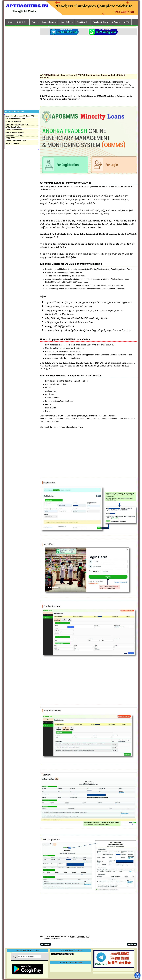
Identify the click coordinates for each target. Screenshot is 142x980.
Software (116, 22)
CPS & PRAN (10, 138)
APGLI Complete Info (13, 127)
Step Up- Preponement (14, 130)
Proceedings (48, 22)
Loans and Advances (13, 121)
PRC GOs (22, 22)
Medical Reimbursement (15, 133)
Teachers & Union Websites (16, 141)
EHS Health (82, 22)
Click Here (84, 381)
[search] (29, 957)
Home (10, 22)
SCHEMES (55, 939)
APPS (127, 22)
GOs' (34, 22)
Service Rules (99, 22)
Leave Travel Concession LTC (17, 124)
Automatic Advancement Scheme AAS (20, 116)
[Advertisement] (89, 54)
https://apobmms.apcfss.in (123, 363)
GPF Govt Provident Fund (15, 119)
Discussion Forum (12, 144)
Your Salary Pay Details (14, 135)
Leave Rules (65, 22)
